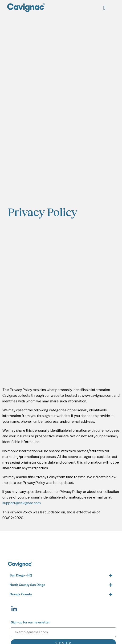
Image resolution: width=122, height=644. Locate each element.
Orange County (21, 595)
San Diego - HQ (21, 576)
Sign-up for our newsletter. (31, 623)
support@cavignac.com (22, 503)
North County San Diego (27, 585)
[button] (104, 8)
